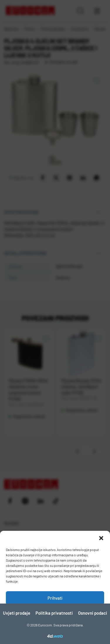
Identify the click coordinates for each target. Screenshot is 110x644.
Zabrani (55, 614)
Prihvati (55, 598)
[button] (101, 538)
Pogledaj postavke (55, 630)
